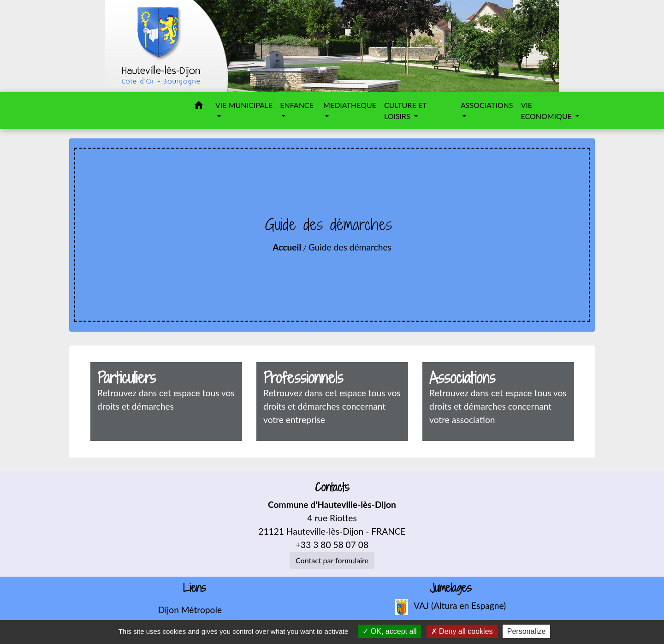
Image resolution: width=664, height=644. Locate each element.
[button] (199, 107)
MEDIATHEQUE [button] (350, 105)
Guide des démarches (350, 247)
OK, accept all (389, 631)
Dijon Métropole (190, 610)
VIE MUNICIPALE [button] (244, 105)
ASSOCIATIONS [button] (487, 105)
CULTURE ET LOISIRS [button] (405, 110)
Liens (195, 588)
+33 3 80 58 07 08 (332, 545)
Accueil (287, 247)
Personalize (527, 631)
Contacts (332, 487)
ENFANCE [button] (297, 105)
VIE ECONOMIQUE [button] (547, 110)
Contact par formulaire (332, 560)
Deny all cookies (462, 631)
